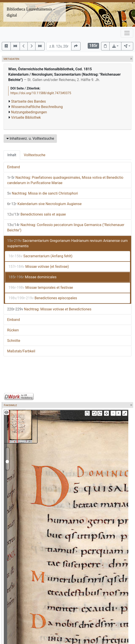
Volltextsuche (35, 155)
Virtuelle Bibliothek (26, 117)
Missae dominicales (32, 277)
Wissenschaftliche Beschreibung (37, 107)
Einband (13, 167)
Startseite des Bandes (29, 101)
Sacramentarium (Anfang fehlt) (40, 256)
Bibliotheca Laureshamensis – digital (31, 12)
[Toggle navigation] (127, 33)
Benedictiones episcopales (43, 298)
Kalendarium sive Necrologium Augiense (44, 204)
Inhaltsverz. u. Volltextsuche (30, 138)
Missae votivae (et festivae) (39, 267)
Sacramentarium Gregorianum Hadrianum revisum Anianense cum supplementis (67, 243)
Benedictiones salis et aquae (36, 214)
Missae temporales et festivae (41, 288)
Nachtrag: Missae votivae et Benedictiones (49, 309)
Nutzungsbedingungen (29, 112)
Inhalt (12, 155)
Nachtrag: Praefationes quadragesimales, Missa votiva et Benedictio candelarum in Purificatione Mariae (65, 180)
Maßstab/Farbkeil (21, 351)
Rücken (13, 330)
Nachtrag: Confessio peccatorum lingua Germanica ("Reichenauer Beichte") (66, 227)
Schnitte (14, 341)
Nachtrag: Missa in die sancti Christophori (43, 193)
